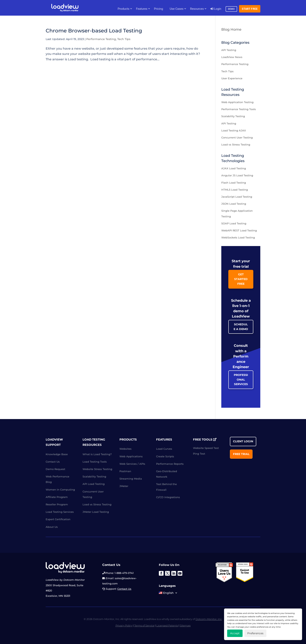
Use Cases (177, 9)
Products (124, 9)
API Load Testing (94, 484)
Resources (197, 9)
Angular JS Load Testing (237, 175)
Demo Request (55, 469)
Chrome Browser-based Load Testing (94, 31)
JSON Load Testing (234, 204)
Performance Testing (101, 39)
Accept (235, 633)
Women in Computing (60, 490)
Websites (125, 449)
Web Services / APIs (132, 464)
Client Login (243, 441)
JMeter (124, 486)
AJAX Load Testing (234, 168)
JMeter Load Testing (96, 512)
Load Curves (164, 449)
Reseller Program (57, 504)
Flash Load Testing (234, 183)
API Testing (229, 50)
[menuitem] (168, 594)
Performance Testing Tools (239, 109)
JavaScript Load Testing (237, 197)
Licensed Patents (167, 625)
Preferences (255, 633)
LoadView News (232, 57)
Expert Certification (58, 519)
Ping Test (199, 454)
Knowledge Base (57, 454)
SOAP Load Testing (234, 223)
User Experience (232, 78)
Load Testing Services (60, 512)
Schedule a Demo (241, 327)
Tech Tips (124, 39)
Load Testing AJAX (234, 130)
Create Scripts (165, 456)
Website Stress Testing (97, 469)
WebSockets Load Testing (238, 237)
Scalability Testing (233, 116)
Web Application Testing (237, 102)
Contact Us (53, 462)
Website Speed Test (206, 448)
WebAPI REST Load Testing (239, 230)
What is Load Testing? (97, 454)
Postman (125, 471)
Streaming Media (131, 479)
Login (216, 9)
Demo (231, 9)
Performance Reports (170, 464)
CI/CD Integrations (168, 497)
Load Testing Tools (95, 462)
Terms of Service (144, 625)
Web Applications (131, 456)
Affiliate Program (57, 497)
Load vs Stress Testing (236, 144)
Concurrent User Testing (237, 137)
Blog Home (231, 29)
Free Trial (241, 454)
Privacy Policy (124, 625)
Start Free (250, 9)
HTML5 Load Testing (235, 190)
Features (142, 9)
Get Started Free (241, 279)
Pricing (158, 9)
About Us (52, 527)
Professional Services (241, 380)
